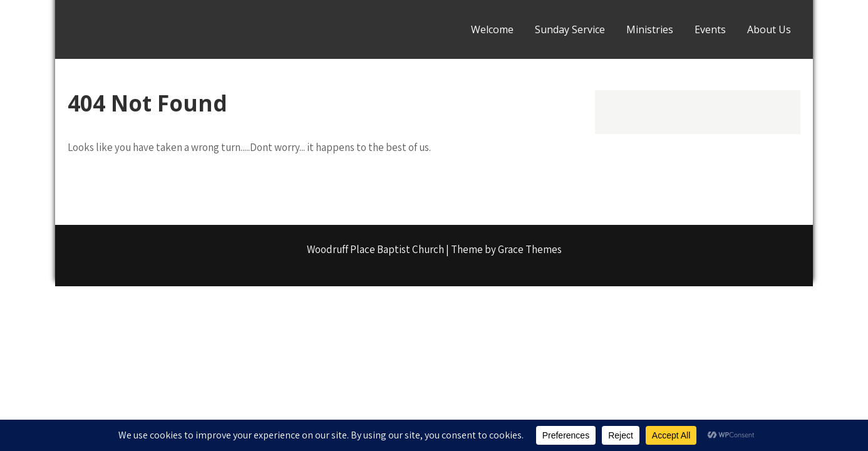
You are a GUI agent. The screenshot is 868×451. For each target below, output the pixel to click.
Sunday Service (570, 29)
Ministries (650, 29)
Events (710, 29)
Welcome (492, 29)
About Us (769, 29)
